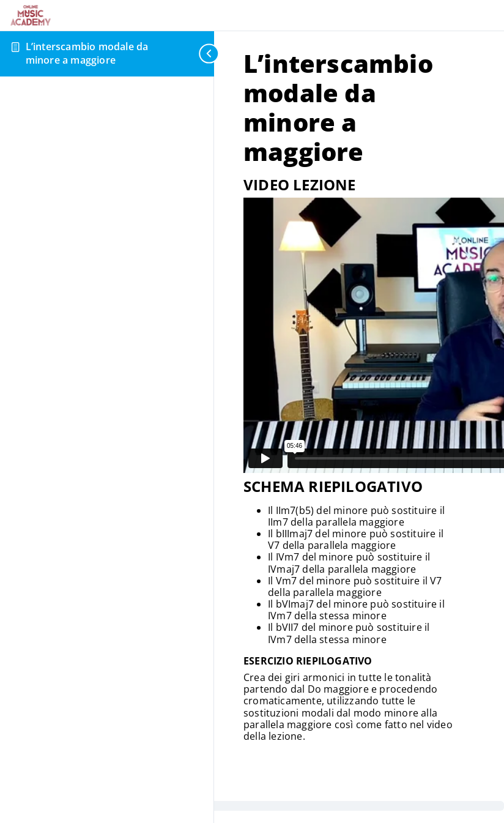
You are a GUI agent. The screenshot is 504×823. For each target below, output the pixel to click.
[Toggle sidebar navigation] (204, 54)
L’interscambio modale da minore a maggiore (87, 53)
